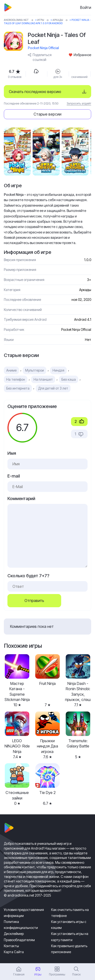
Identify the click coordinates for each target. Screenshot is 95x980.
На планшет (43, 379)
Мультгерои (35, 370)
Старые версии (47, 114)
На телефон (16, 379)
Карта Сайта (14, 952)
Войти (86, 7)
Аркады (58, 20)
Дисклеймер (14, 934)
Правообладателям (19, 940)
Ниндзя (58, 370)
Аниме (11, 370)
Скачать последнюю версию (35, 92)
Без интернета (18, 388)
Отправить (34, 601)
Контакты (11, 946)
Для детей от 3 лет (53, 388)
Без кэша (69, 379)
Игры (41, 20)
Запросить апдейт (79, 103)
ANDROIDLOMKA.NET (16, 20)
